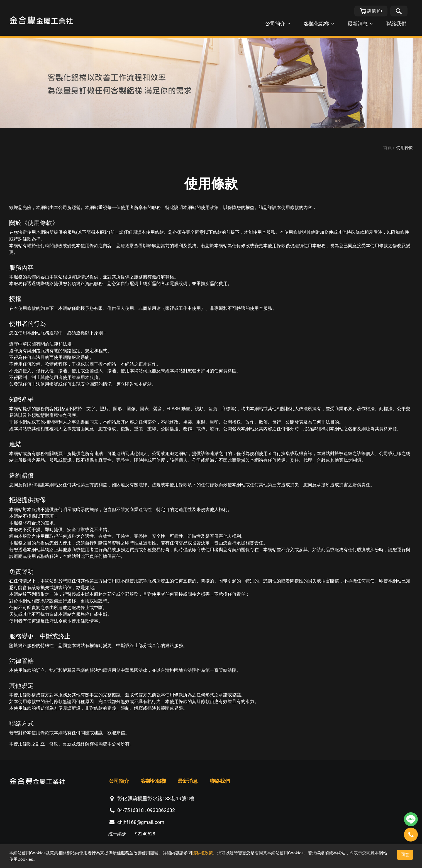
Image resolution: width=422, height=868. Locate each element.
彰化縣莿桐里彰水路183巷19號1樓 (156, 798)
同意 (405, 854)
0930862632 (161, 810)
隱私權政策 (202, 853)
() (371, 11)
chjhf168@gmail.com (141, 822)
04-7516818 (130, 810)
